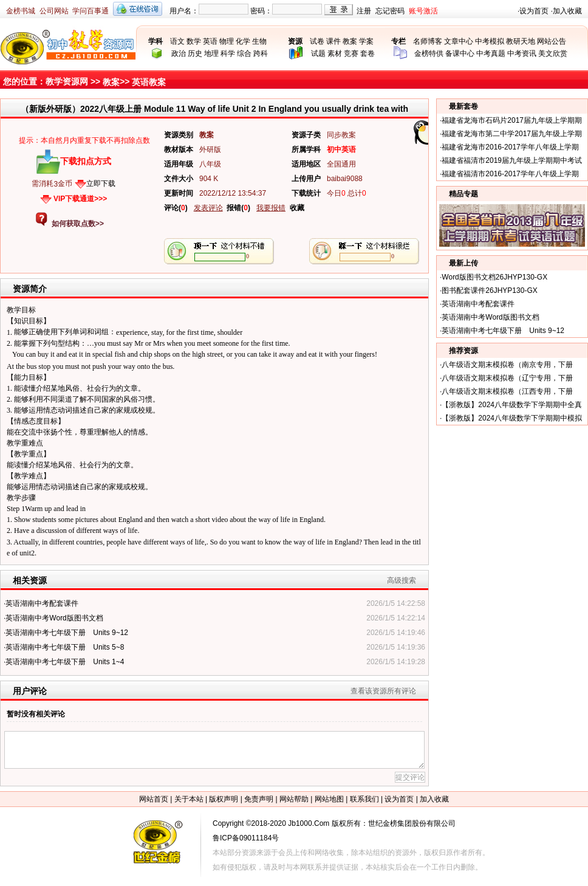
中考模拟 (490, 41)
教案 (350, 41)
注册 (364, 11)
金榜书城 (21, 11)
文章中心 (459, 41)
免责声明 (259, 799)
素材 (335, 53)
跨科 (261, 53)
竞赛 (351, 53)
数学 (194, 41)
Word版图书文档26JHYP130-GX (494, 277)
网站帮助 (294, 799)
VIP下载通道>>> (80, 199)
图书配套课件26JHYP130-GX (489, 290)
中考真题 (491, 53)
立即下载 (101, 184)
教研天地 (521, 41)
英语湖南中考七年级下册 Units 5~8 (65, 647)
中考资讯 (522, 53)
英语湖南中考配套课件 (42, 603)
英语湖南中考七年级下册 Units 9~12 (67, 633)
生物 (259, 41)
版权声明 (224, 799)
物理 (227, 41)
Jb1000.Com (309, 823)
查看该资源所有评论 (383, 691)
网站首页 (154, 799)
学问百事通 (91, 11)
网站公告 (552, 41)
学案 (366, 41)
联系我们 (364, 799)
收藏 (297, 208)
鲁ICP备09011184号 (246, 838)
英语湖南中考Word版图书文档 (54, 618)
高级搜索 (402, 580)
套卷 (367, 53)
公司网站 (54, 11)
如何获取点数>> (78, 224)
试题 (318, 53)
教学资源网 (67, 81)
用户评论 (30, 691)
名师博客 (428, 41)
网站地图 (329, 799)
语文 (177, 41)
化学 (243, 41)
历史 (195, 53)
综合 (244, 53)
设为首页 (534, 11)
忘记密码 (390, 11)
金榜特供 (429, 53)
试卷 (317, 41)
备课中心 (460, 53)
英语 (210, 41)
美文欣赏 (553, 53)
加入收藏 (567, 11)
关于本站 (189, 799)
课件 (333, 41)
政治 (179, 53)
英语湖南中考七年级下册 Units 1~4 (65, 662)
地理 (211, 53)
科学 (228, 53)
